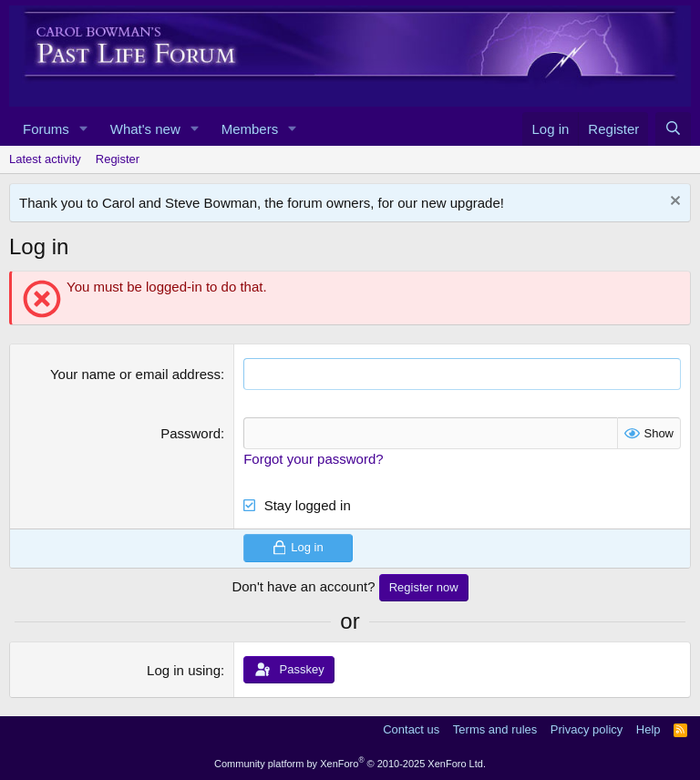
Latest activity (45, 159)
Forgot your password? (313, 459)
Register (118, 159)
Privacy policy (587, 729)
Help (649, 729)
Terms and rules (495, 729)
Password (190, 433)
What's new (145, 129)
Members (250, 129)
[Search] (673, 129)
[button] (84, 129)
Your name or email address (135, 374)
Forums (46, 129)
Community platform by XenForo (350, 764)
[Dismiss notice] (673, 203)
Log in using (184, 670)
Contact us (411, 729)
